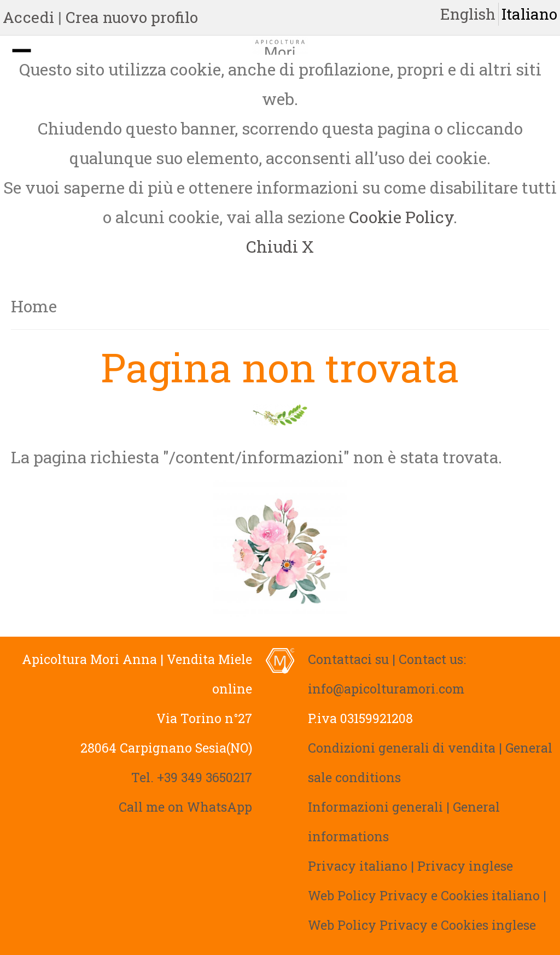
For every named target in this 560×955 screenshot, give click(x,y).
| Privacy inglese (462, 866)
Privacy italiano (358, 866)
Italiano (529, 14)
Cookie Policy (401, 217)
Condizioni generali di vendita (402, 748)
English (468, 14)
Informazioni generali (375, 807)
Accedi (28, 17)
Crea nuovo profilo (132, 17)
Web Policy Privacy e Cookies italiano (424, 895)
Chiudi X (280, 246)
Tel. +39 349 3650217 (192, 777)
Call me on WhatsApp (185, 807)
